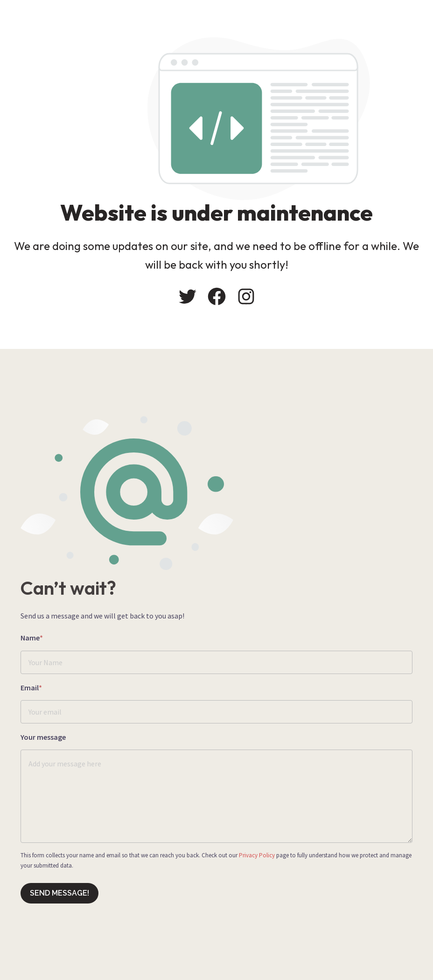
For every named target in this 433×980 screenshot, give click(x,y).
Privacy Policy (257, 855)
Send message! (59, 893)
